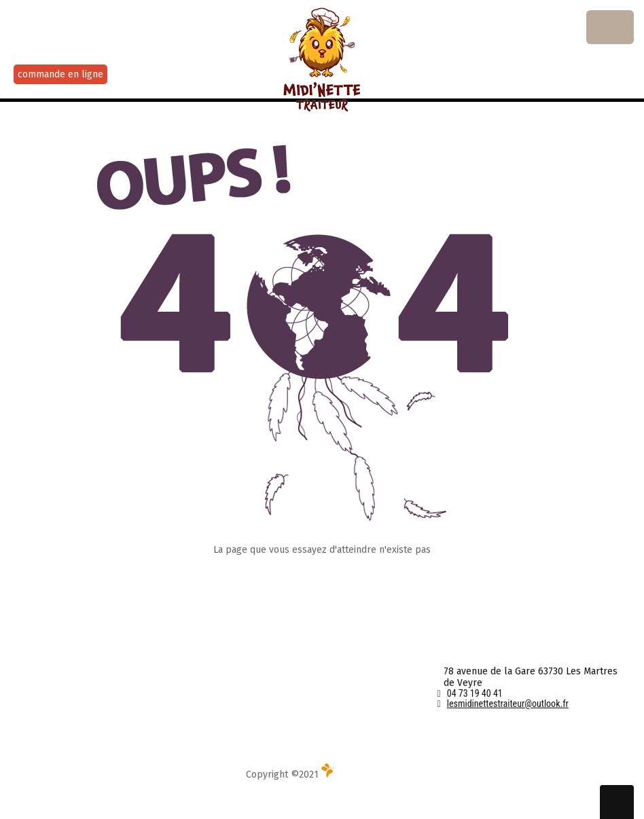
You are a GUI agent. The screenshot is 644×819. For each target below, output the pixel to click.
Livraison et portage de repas (77, 710)
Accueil (29, 653)
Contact (242, 653)
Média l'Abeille (360, 775)
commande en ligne (60, 74)
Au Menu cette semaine (64, 672)
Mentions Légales (264, 691)
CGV (234, 672)
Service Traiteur (47, 691)
